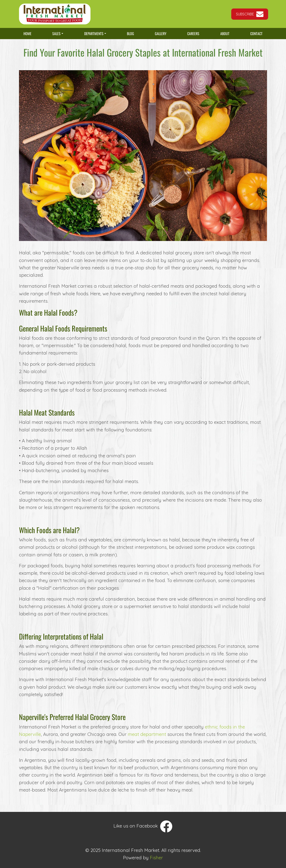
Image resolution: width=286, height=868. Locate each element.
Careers (193, 34)
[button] (250, 14)
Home (30, 35)
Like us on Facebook (143, 826)
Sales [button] (56, 34)
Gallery (161, 34)
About (225, 34)
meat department (147, 734)
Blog (130, 34)
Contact (256, 34)
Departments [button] (94, 34)
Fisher (156, 857)
